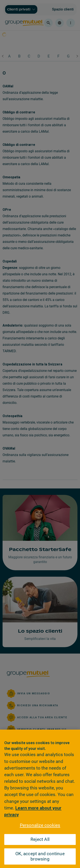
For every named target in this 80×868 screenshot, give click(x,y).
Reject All (40, 839)
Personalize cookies (40, 825)
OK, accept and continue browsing (40, 856)
